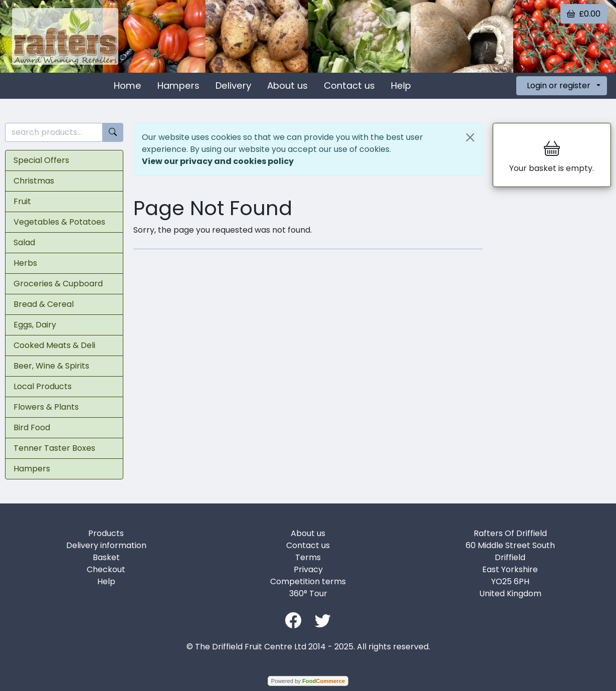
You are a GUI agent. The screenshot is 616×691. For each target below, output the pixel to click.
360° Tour (308, 593)
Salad (24, 242)
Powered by (308, 681)
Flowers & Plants (46, 407)
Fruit (22, 201)
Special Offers (41, 160)
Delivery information (106, 545)
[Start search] (113, 133)
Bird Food (32, 427)
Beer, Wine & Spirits (51, 366)
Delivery (233, 85)
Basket (106, 557)
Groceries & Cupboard (58, 284)
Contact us (349, 85)
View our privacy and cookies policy (218, 161)
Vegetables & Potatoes (59, 222)
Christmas (34, 181)
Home (128, 85)
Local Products (43, 386)
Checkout (106, 569)
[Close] (470, 137)
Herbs (25, 263)
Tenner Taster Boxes (54, 448)
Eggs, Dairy (35, 325)
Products (106, 533)
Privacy (308, 569)
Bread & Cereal (44, 304)
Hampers (178, 85)
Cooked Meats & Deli (54, 345)
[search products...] (54, 133)
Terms (308, 557)
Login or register (559, 85)
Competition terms (308, 581)
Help (401, 85)
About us (287, 85)
